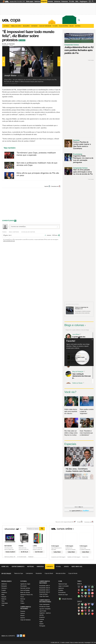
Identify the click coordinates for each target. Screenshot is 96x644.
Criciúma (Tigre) (86, 590)
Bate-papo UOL (77, 567)
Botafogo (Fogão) (89, 587)
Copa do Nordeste (25, 620)
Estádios (35, 26)
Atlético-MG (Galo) (79, 587)
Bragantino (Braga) (82, 608)
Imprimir (46, 186)
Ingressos (61, 588)
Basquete (4, 586)
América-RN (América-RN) (86, 604)
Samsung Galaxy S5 (10, 557)
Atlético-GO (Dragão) (89, 604)
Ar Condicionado (22, 557)
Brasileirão (39, 573)
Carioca (23, 613)
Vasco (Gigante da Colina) (89, 614)
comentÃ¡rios (8, 221)
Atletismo (4, 584)
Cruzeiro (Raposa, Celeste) (89, 590)
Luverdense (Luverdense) (89, 608)
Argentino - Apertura (45, 613)
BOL (77, 1)
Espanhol (42, 617)
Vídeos (22, 603)
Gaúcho (23, 618)
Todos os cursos (87, 529)
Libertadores (29, 573)
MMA (3, 595)
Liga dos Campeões (45, 609)
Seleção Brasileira (67, 599)
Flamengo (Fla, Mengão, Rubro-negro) (79, 593)
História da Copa (63, 595)
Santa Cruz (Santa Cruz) (86, 614)
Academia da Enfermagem (58, 557)
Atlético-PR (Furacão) (82, 587)
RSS (24, 636)
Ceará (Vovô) (86, 608)
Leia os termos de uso (9, 241)
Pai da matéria (64, 26)
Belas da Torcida (25, 592)
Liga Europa (43, 611)
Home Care (85, 557)
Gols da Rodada (25, 590)
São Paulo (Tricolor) (86, 596)
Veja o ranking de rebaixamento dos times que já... (81, 376)
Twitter (21, 636)
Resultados (24, 586)
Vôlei (3, 605)
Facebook (18, 636)
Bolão (72, 26)
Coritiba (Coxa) (82, 590)
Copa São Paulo (44, 596)
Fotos (22, 601)
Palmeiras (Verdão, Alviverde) (79, 596)
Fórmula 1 (4, 588)
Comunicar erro (55, 186)
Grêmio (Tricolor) (89, 593)
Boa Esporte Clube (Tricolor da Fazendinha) (79, 608)
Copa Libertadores (44, 604)
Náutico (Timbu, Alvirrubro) (82, 611)
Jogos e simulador (63, 586)
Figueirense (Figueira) (92, 590)
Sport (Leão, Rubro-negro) (89, 596)
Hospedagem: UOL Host (90, 643)
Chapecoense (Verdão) (92, 587)
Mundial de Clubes (45, 607)
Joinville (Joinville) (79, 611)
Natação (4, 597)
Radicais (4, 599)
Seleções (26, 26)
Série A (79, 584)
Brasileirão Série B (45, 588)
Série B (79, 601)
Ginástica (4, 592)
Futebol (4, 590)
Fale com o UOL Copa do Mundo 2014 (65, 522)
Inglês (41, 622)
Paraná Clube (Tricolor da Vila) (89, 611)
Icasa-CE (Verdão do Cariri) (92, 608)
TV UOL (72, 1)
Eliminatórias (62, 592)
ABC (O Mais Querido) (79, 604)
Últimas (7, 26)
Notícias (37, 1)
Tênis (3, 601)
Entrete (50, 1)
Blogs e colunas (74, 325)
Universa (57, 1)
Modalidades (7, 581)
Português (42, 626)
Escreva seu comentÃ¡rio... (34, 227)
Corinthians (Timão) (79, 590)
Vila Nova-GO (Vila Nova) (92, 614)
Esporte (44, 1)
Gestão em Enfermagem (74, 557)
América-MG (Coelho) (82, 604)
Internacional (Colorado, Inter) (92, 593)
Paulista (23, 611)
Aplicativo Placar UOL (27, 595)
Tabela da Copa (16, 26)
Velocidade (5, 603)
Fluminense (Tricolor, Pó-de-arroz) (82, 593)
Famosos (65, 1)
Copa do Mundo (73, 573)
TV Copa (55, 26)
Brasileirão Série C (45, 590)
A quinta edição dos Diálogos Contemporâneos (81, 338)
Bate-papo (30, 1)
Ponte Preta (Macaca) (92, 611)
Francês (42, 619)
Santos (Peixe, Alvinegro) (82, 596)
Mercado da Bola (61, 573)
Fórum (22, 597)
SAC (24, 1)
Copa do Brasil (49, 573)
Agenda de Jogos (25, 584)
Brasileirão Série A (45, 586)
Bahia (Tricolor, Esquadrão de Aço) (86, 587)
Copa (15, 20)
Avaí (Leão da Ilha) (92, 604)
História (78, 26)
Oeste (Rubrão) (86, 611)
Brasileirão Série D (45, 592)
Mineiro (22, 616)
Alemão (41, 615)
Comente (22, 40)
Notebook (31, 557)
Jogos (66, 567)
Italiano (41, 624)
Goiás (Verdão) (86, 593)
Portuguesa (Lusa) (79, 614)
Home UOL (5, 567)
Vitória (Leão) (92, 596)
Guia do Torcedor (45, 26)
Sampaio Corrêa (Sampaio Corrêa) (82, 614)
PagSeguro (84, 1)
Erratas (79, 522)
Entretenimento (18, 567)
